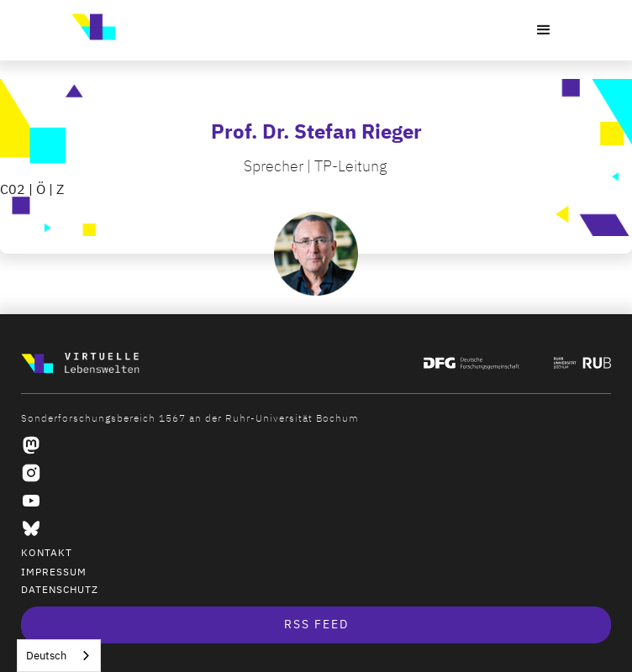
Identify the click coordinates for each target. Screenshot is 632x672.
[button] (544, 30)
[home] (89, 27)
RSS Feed (316, 625)
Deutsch (46, 656)
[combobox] (59, 656)
